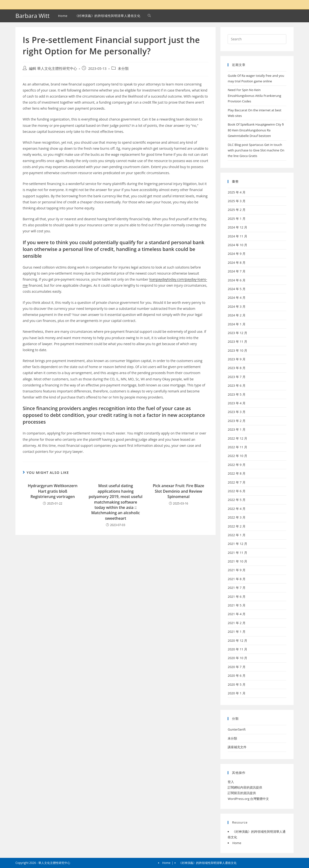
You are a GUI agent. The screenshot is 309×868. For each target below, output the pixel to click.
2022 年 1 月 (236, 535)
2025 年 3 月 (236, 201)
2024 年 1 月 (236, 324)
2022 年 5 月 (236, 500)
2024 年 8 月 (236, 263)
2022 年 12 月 (237, 438)
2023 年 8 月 (236, 368)
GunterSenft (237, 729)
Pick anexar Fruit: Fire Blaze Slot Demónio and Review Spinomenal (179, 491)
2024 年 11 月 (237, 236)
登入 (231, 782)
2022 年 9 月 (236, 465)
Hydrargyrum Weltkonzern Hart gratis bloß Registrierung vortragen (53, 491)
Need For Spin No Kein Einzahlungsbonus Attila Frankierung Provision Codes (254, 96)
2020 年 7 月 (236, 667)
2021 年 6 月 (236, 597)
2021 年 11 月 (237, 553)
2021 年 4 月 (236, 614)
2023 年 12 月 (237, 333)
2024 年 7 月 (236, 271)
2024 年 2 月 (236, 315)
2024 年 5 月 (236, 289)
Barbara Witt (32, 16)
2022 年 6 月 (236, 491)
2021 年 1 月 (236, 632)
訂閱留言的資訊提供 (242, 793)
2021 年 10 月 (237, 561)
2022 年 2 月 (236, 526)
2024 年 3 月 (236, 306)
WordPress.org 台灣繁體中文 (248, 799)
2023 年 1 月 (236, 429)
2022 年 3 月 (236, 517)
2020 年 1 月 (236, 693)
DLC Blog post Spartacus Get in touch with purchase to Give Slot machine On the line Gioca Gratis (256, 150)
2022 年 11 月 (237, 447)
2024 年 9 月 (236, 254)
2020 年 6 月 (236, 676)
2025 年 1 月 (236, 219)
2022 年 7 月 (236, 482)
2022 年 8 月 (236, 473)
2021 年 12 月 (237, 544)
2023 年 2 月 (236, 421)
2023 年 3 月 (236, 412)
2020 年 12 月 (237, 640)
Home (237, 843)
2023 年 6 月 (236, 385)
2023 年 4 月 (236, 403)
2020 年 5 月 (236, 684)
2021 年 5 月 (236, 605)
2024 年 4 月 (236, 298)
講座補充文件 (237, 747)
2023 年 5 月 (236, 394)
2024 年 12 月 (237, 227)
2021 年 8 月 (236, 579)
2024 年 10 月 (237, 245)
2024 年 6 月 (236, 280)
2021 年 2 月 (236, 623)
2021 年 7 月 (236, 588)
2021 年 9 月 (236, 570)
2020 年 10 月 (237, 658)
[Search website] (149, 16)
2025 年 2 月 (236, 210)
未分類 (123, 68)
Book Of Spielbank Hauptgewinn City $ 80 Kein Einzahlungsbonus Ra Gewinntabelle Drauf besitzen (256, 130)
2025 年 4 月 (236, 192)
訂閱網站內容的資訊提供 (245, 787)
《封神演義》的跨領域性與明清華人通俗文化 (208, 863)
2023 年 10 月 (237, 350)
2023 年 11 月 (237, 342)
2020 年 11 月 (237, 649)
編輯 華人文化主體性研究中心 (53, 68)
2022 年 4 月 (236, 509)
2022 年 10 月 (237, 456)
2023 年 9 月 (236, 359)
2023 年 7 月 (236, 377)
